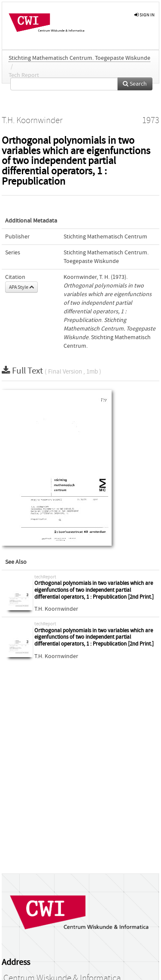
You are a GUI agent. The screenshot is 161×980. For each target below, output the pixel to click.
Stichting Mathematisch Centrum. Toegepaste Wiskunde (79, 58)
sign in (144, 15)
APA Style (21, 287)
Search (135, 84)
